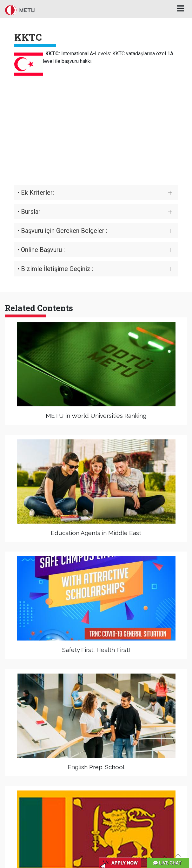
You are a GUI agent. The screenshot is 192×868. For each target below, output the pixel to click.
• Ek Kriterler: (36, 193)
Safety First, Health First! (96, 650)
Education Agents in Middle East (96, 533)
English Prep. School (96, 767)
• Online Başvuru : (41, 250)
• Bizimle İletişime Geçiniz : (55, 269)
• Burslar (29, 212)
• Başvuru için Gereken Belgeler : (62, 231)
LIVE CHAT (167, 863)
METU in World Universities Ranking (96, 416)
